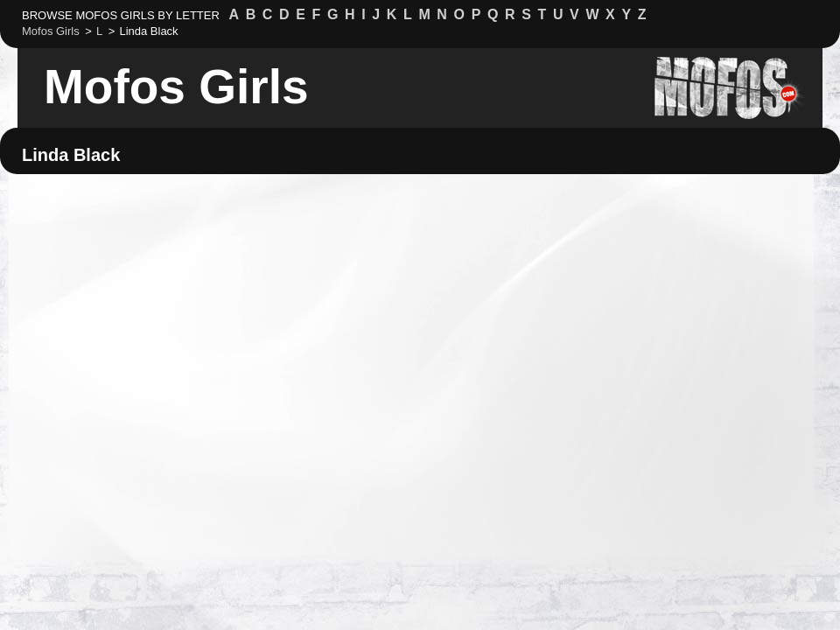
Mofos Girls (176, 87)
